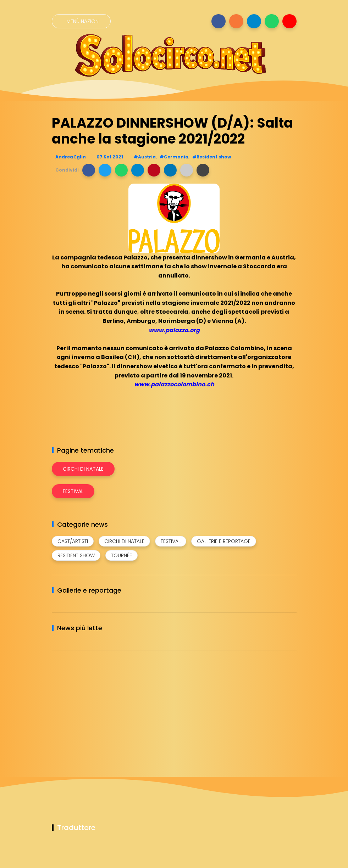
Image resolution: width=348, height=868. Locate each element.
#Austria (145, 157)
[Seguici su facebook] (219, 21)
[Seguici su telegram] (254, 21)
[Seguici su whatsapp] (272, 21)
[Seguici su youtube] (289, 21)
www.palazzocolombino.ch (174, 384)
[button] (89, 170)
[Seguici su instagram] (236, 21)
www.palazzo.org (174, 330)
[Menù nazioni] (81, 21)
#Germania (174, 157)
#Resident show (212, 157)
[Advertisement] (105, 705)
